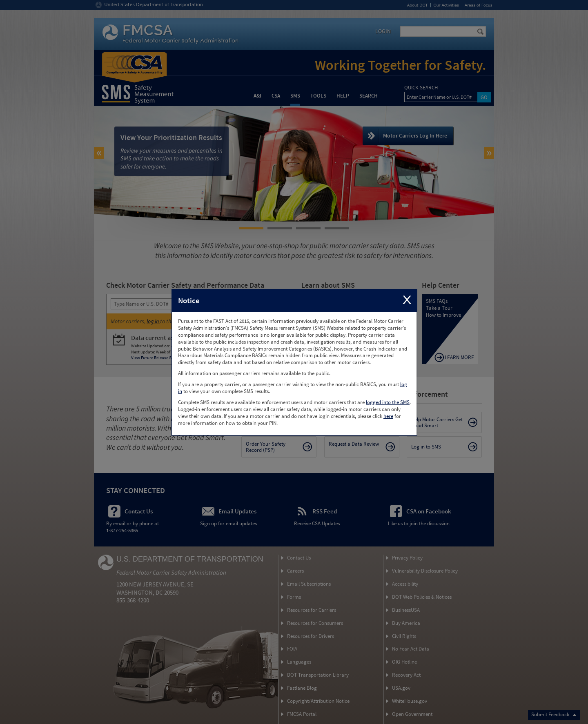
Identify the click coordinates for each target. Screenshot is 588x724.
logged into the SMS (388, 402)
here (388, 416)
